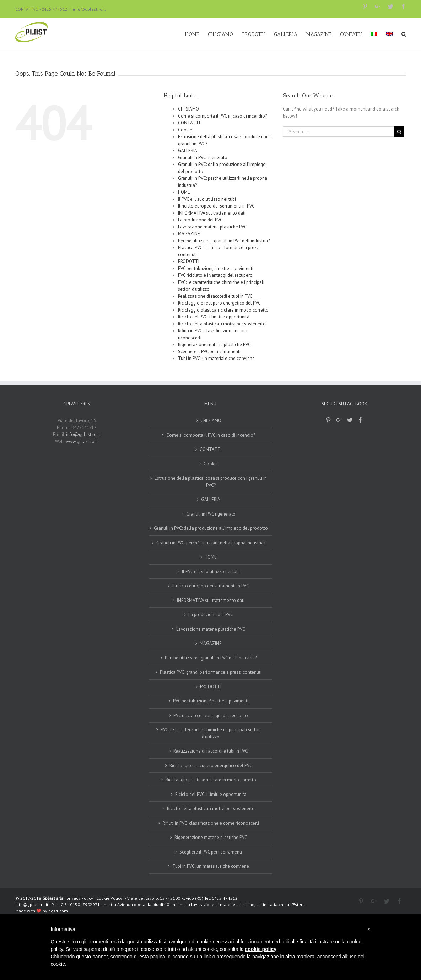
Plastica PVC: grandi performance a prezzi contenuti (211, 672)
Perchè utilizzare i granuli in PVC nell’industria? (224, 241)
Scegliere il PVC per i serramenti (209, 352)
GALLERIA (188, 150)
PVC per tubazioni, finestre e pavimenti (216, 268)
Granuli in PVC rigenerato (203, 158)
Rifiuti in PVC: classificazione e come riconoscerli (211, 823)
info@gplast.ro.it (89, 9)
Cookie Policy (109, 898)
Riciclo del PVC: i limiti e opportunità (214, 317)
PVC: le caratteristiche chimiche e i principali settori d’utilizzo (211, 733)
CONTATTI (189, 123)
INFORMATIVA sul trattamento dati (212, 213)
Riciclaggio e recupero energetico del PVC (219, 303)
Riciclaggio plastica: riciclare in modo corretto (223, 310)
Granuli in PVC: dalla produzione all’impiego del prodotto (211, 528)
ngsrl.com (58, 911)
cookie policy (261, 949)
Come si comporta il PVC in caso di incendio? (222, 116)
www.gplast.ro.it (82, 441)
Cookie (185, 130)
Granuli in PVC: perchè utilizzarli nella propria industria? (211, 543)
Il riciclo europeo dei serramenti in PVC (216, 206)
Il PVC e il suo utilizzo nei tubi (207, 199)
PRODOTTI (189, 261)
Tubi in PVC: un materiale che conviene (216, 358)
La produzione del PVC (200, 220)
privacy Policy (80, 898)
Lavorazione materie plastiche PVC (212, 227)
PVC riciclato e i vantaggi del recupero (215, 275)
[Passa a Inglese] (389, 34)
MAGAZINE (189, 234)
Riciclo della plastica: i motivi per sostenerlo (222, 324)
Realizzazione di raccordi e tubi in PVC (215, 296)
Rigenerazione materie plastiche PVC (214, 344)
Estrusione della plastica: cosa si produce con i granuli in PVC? (211, 482)
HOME (184, 192)
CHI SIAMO (188, 109)
